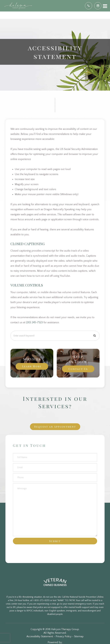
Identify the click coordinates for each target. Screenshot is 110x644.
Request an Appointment (55, 427)
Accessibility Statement (40, 636)
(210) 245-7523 (34, 322)
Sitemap (79, 636)
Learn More (32, 366)
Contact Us (78, 369)
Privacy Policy (64, 636)
